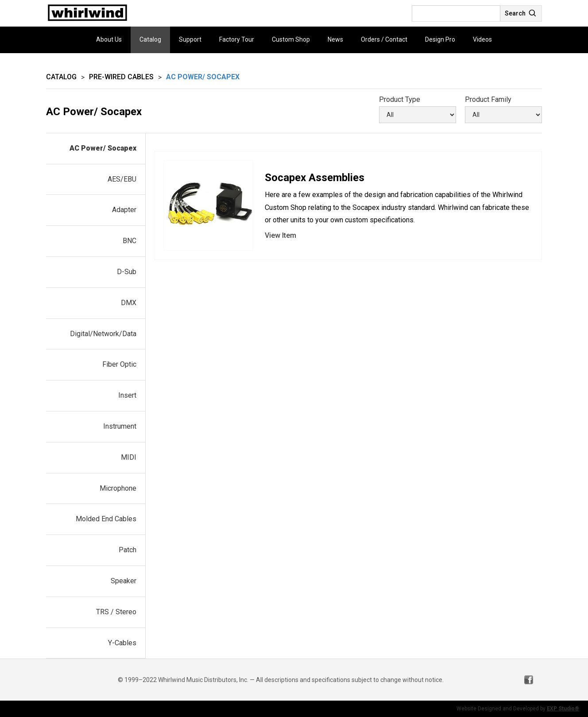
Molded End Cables (106, 519)
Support (190, 39)
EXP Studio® (563, 709)
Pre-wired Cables (121, 77)
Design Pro (440, 39)
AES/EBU (122, 179)
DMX (129, 303)
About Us (109, 39)
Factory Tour (237, 39)
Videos (482, 39)
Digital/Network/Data (103, 334)
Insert (127, 395)
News (335, 39)
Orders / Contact (384, 39)
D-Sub (127, 272)
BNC (130, 241)
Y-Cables (122, 643)
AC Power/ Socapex (103, 148)
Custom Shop (291, 39)
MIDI (129, 457)
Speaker (124, 581)
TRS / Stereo (116, 612)
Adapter (124, 210)
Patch (128, 550)
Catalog (150, 39)
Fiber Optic (119, 364)
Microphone (118, 488)
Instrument (120, 426)
